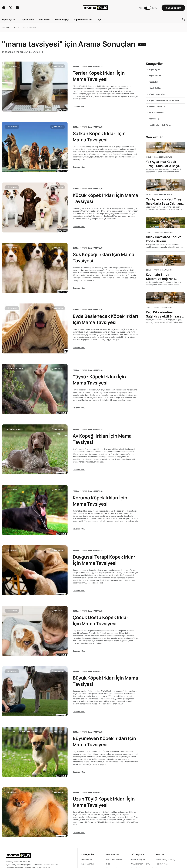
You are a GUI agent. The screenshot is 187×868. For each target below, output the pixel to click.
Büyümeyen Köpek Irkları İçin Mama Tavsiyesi (105, 741)
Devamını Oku (79, 107)
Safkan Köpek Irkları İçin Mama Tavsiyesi (99, 136)
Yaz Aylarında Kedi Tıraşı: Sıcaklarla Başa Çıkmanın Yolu (165, 201)
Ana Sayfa (6, 27)
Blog (108, 863)
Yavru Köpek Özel (156, 113)
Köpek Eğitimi (155, 70)
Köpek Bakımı (12, 66)
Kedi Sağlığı (154, 119)
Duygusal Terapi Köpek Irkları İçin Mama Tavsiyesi (105, 560)
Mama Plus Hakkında (115, 859)
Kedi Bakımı (154, 82)
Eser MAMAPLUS (95, 66)
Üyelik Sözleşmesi (139, 859)
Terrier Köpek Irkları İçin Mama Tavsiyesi (99, 76)
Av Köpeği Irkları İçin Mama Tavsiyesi (102, 439)
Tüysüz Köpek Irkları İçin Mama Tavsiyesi (100, 380)
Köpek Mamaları (88, 863)
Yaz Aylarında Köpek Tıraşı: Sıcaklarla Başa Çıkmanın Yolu (163, 164)
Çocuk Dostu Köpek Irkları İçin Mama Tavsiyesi (102, 620)
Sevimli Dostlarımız (15, 368)
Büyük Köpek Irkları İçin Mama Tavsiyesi (98, 681)
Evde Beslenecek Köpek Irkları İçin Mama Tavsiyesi (102, 319)
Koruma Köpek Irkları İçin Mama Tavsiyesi (100, 501)
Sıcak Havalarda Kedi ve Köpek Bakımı (164, 239)
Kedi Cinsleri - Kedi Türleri (160, 125)
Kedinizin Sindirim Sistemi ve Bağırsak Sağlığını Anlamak (161, 277)
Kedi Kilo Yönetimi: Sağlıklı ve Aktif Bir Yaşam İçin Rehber (165, 315)
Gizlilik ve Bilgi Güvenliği (166, 859)
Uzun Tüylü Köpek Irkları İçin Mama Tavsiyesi (104, 802)
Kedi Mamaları (87, 859)
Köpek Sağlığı (155, 88)
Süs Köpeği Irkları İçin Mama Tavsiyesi (104, 257)
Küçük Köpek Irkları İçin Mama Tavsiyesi (98, 198)
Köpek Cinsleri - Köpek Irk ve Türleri (22, 731)
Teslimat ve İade (163, 863)
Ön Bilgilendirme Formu (141, 863)
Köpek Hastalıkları (157, 94)
